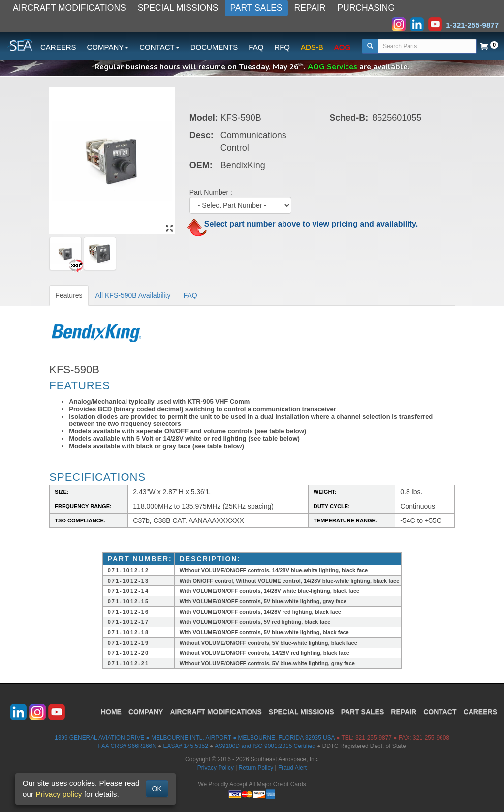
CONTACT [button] (159, 47)
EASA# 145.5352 (186, 746)
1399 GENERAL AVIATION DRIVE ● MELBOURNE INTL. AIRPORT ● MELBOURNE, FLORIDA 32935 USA (195, 738)
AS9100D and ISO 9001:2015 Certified (265, 746)
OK (157, 789)
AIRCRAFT (216, 712)
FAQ (256, 47)
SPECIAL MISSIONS (178, 8)
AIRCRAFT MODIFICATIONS (69, 8)
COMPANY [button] (108, 47)
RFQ (282, 47)
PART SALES (256, 8)
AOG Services (332, 67)
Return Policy (256, 768)
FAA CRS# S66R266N (127, 746)
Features (69, 295)
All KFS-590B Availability (133, 295)
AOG (342, 47)
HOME (111, 712)
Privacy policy (59, 794)
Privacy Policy (216, 768)
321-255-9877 (374, 738)
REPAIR (310, 8)
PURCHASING (366, 8)
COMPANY (146, 712)
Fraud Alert (292, 768)
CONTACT (440, 712)
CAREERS (58, 47)
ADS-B (312, 47)
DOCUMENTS (214, 47)
